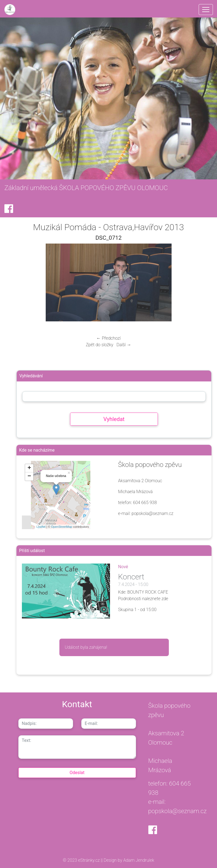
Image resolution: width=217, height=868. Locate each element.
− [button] (29, 476)
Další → (124, 345)
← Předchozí (108, 338)
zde (165, 599)
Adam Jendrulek (138, 860)
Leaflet (41, 527)
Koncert (131, 577)
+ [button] (29, 468)
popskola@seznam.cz (178, 811)
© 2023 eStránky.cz (82, 860)
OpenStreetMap (62, 527)
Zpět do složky (100, 345)
